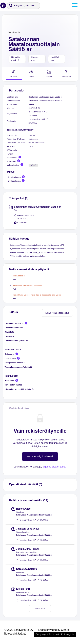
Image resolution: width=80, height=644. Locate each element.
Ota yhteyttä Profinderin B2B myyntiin (55, 635)
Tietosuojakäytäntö (15, 634)
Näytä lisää (40, 609)
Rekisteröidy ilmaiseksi (40, 456)
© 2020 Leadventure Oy (19, 630)
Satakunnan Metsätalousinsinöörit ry (27, 285)
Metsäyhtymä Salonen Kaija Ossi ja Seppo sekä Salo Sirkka (37, 295)
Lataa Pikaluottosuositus (57, 313)
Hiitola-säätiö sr (19, 276)
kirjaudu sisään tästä (54, 467)
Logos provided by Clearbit (54, 630)
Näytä (33, 165)
